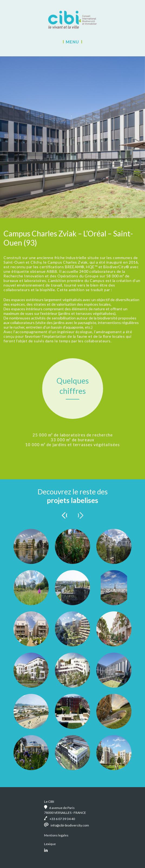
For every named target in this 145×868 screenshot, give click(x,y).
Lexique (50, 844)
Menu (72, 42)
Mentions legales (56, 835)
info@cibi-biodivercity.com (70, 825)
